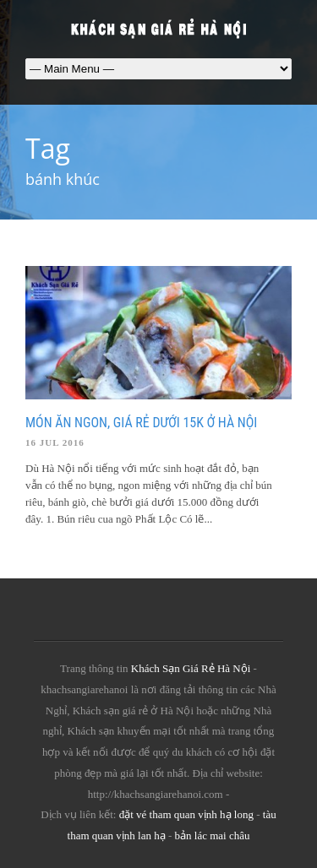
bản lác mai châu (213, 835)
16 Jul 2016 (55, 442)
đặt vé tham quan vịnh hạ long (186, 814)
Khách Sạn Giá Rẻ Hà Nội (191, 668)
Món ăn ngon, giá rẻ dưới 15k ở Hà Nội (141, 423)
